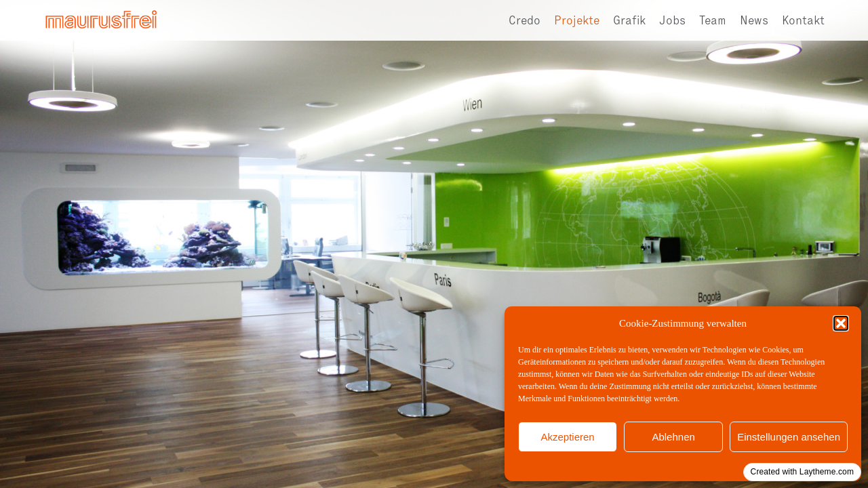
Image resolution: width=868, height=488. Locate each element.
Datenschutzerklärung (694, 466)
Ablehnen (673, 437)
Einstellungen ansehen (789, 437)
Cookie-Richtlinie (623, 466)
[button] (841, 323)
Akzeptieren (567, 437)
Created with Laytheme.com (802, 472)
